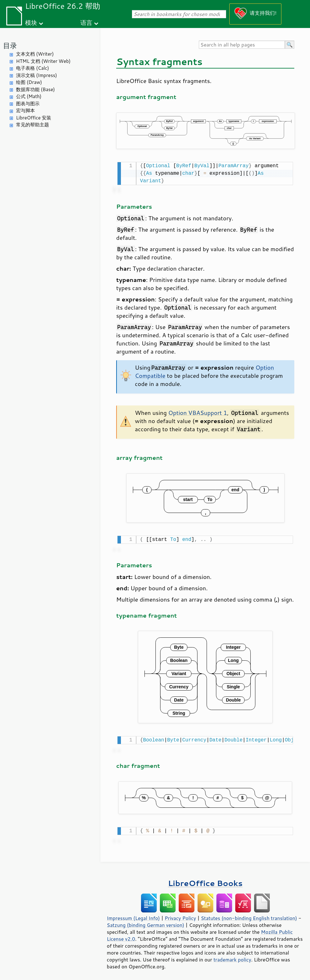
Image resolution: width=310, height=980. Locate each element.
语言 (86, 22)
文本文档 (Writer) (35, 54)
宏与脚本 (25, 110)
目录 (10, 45)
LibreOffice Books (205, 881)
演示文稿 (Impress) (36, 75)
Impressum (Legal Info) (133, 916)
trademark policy (232, 957)
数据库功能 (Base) (35, 89)
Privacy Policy (180, 916)
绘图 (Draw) (29, 82)
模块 (31, 22)
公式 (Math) (29, 96)
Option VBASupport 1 (198, 412)
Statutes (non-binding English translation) (249, 916)
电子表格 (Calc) (33, 68)
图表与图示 (28, 104)
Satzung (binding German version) (146, 922)
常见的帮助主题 (33, 125)
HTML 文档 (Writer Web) (43, 61)
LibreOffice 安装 (34, 118)
